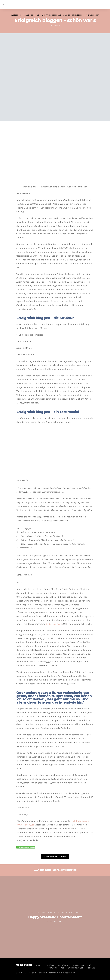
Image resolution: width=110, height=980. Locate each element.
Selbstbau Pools (54, 624)
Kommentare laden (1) (55, 857)
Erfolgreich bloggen (30, 15)
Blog (38, 965)
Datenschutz (64, 965)
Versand (91, 968)
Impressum (49, 965)
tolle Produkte (65, 912)
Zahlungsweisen (76, 968)
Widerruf (53, 968)
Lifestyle (46, 15)
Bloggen (15, 15)
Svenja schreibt (92, 15)
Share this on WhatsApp (27, 847)
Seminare (57, 15)
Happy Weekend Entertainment (55, 917)
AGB (63, 968)
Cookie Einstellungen (83, 965)
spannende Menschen (73, 15)
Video (77, 912)
